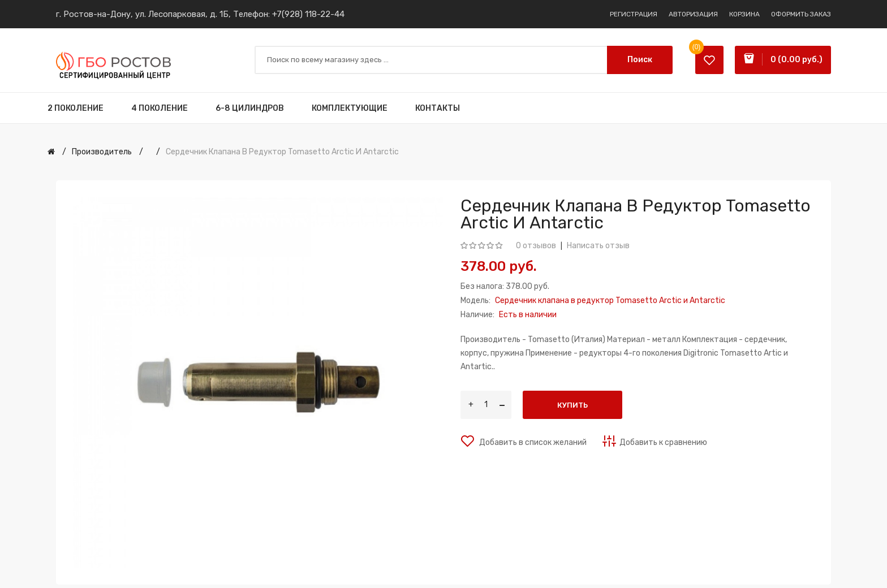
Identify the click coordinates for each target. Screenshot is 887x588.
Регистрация (634, 14)
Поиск (640, 60)
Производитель (102, 152)
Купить (572, 405)
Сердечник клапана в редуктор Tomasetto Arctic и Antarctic (282, 152)
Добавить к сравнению (663, 442)
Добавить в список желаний (532, 442)
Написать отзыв (598, 246)
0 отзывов (536, 246)
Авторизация (693, 14)
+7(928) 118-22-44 (308, 14)
